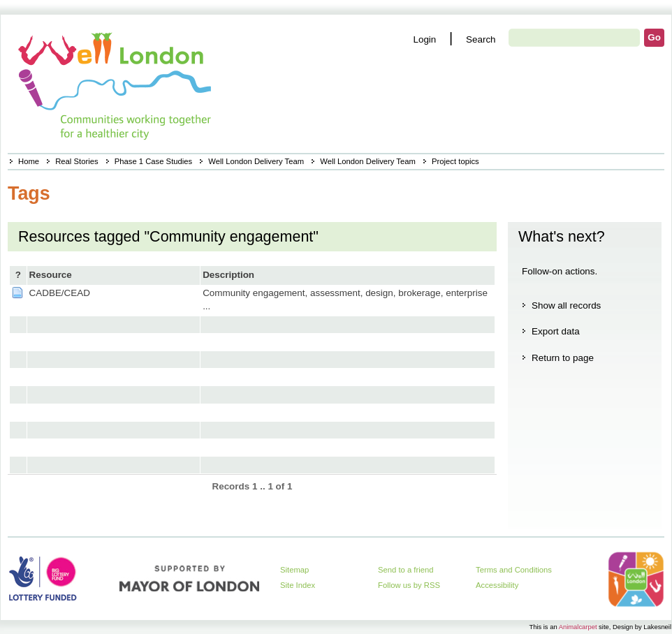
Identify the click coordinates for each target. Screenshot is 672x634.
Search (481, 39)
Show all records (566, 305)
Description (228, 275)
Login (424, 39)
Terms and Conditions (514, 570)
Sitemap (294, 570)
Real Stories (76, 161)
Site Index (298, 585)
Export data (556, 331)
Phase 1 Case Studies (153, 161)
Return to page (563, 358)
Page (17, 293)
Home (29, 161)
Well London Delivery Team (256, 161)
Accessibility (497, 585)
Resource (51, 275)
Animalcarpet (578, 627)
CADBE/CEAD (60, 293)
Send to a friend (406, 570)
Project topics (455, 161)
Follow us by (409, 585)
